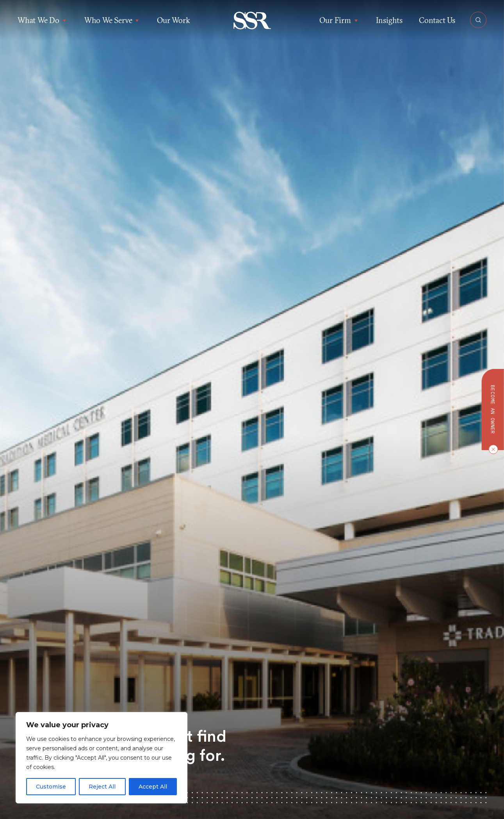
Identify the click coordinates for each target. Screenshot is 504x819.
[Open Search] (478, 20)
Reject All (102, 787)
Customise (51, 787)
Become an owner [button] (493, 409)
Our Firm (339, 20)
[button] (252, 20)
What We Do (43, 20)
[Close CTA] (492, 449)
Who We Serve (112, 20)
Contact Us (437, 20)
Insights (389, 20)
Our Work (173, 20)
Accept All (153, 787)
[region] (102, 758)
